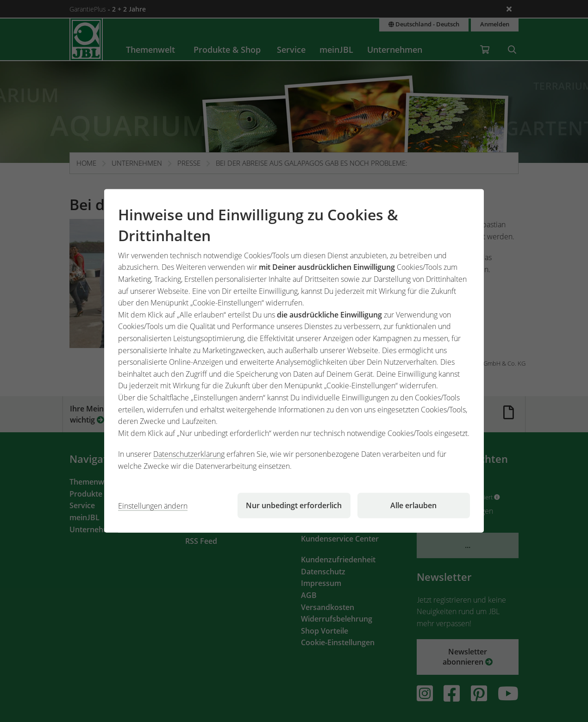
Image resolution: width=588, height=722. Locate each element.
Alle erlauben (413, 505)
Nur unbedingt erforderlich (294, 505)
